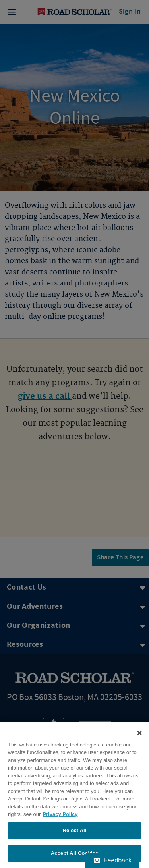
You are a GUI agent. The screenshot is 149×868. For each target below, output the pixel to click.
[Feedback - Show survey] (112, 860)
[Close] (139, 733)
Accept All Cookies (75, 853)
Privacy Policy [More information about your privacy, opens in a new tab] (60, 814)
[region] (74, 795)
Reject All (74, 830)
